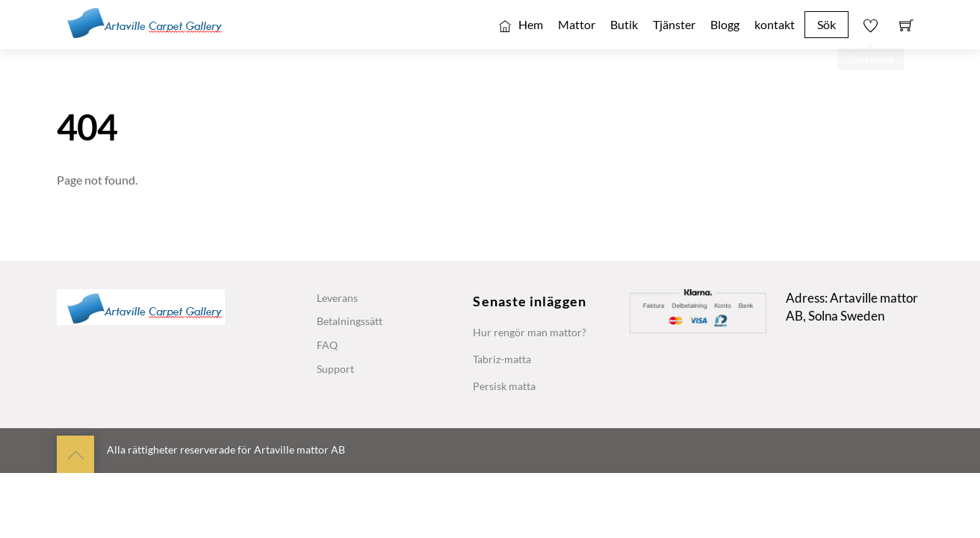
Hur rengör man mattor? (530, 332)
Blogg (725, 24)
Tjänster (674, 24)
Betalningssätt (350, 321)
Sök (827, 24)
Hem (521, 24)
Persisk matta (504, 386)
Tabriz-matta (502, 359)
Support (335, 369)
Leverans (337, 298)
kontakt (775, 24)
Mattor (577, 24)
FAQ (327, 345)
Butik (624, 24)
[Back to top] (75, 454)
